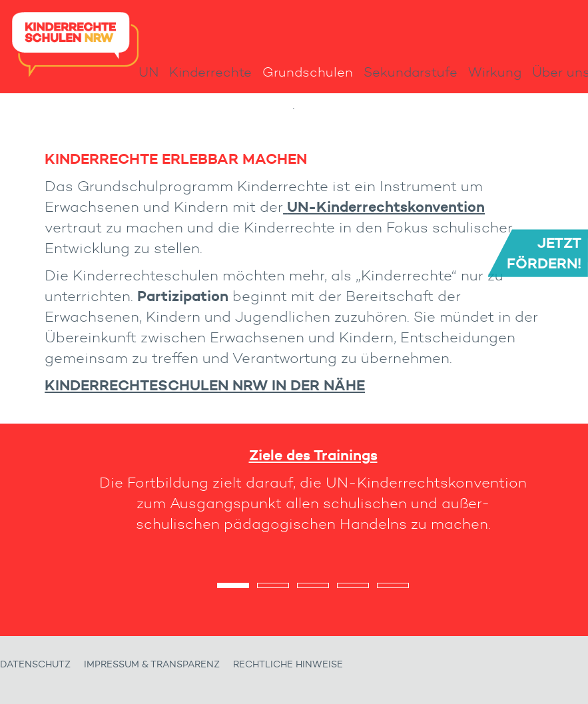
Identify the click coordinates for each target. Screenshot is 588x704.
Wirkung (495, 72)
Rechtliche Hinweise (288, 664)
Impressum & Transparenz (152, 664)
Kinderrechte (210, 72)
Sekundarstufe (411, 72)
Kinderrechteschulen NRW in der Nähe (205, 385)
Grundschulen (308, 72)
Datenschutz (35, 664)
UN (148, 72)
